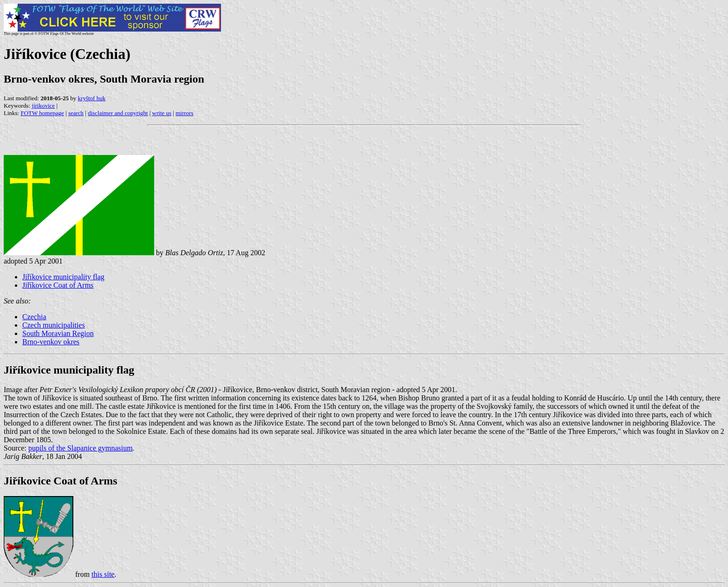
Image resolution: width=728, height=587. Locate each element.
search (76, 113)
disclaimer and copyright (118, 113)
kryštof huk (92, 98)
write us (162, 113)
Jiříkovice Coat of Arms (58, 285)
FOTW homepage (42, 113)
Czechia (34, 317)
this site (103, 574)
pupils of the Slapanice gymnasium (81, 448)
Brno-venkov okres (51, 342)
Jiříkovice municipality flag (63, 277)
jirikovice (43, 106)
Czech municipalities (54, 325)
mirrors (184, 113)
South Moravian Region (58, 333)
